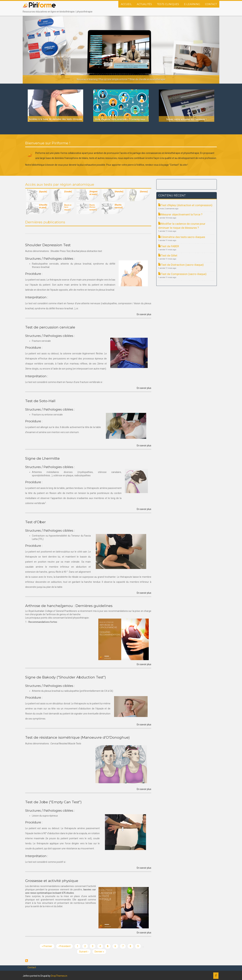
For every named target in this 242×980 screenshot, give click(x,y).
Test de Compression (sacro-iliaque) (184, 274)
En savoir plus (144, 314)
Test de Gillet (169, 255)
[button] (37, 50)
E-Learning (192, 4)
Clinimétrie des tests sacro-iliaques (183, 237)
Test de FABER (170, 246)
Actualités (144, 4)
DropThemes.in (59, 976)
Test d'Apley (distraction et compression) (187, 205)
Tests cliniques (168, 4)
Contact (211, 4)
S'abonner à (27, 961)
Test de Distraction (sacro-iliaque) (182, 265)
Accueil (126, 4)
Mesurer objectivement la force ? (182, 214)
